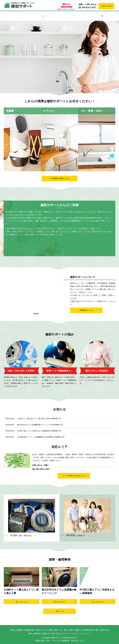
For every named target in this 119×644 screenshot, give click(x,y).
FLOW (21, 536)
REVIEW (76, 536)
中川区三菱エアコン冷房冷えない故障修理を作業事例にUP (39, 432)
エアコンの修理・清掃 (49, 631)
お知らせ (95, 15)
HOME (12, 631)
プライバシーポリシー (71, 635)
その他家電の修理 (87, 631)
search (107, 15)
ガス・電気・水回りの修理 (69, 631)
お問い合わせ (106, 6)
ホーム (15, 15)
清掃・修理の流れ (53, 15)
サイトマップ (86, 635)
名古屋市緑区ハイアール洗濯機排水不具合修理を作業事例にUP (41, 438)
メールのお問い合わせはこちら (74, 477)
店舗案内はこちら (86, 311)
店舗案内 (25, 15)
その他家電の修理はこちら (59, 176)
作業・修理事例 (82, 15)
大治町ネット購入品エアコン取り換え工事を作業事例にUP (39, 419)
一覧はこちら (59, 612)
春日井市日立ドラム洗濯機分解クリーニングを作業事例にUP (40, 426)
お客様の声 (68, 15)
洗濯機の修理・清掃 (32, 631)
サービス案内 (37, 15)
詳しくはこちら (22, 603)
